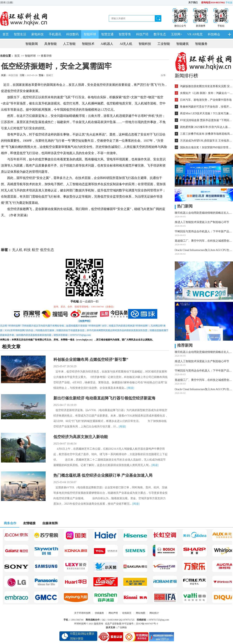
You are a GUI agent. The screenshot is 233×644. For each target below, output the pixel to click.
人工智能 (69, 44)
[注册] (10, 3)
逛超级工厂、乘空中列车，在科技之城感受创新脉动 (204, 241)
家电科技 (37, 34)
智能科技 (145, 44)
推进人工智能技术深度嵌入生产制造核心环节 (202, 222)
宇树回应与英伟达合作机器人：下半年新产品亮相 (204, 231)
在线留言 (127, 613)
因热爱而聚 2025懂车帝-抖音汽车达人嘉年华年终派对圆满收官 (206, 127)
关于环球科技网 (82, 613)
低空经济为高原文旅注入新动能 (81, 437)
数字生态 (160, 34)
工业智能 (164, 44)
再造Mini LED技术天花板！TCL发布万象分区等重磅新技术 (206, 113)
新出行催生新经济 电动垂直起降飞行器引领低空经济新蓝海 (104, 398)
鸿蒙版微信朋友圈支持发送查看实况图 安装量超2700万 (206, 86)
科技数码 (72, 34)
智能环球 (90, 34)
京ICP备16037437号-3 (147, 624)
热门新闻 (184, 206)
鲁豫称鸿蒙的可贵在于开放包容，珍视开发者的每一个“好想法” (206, 107)
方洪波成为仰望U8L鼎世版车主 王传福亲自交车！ (206, 141)
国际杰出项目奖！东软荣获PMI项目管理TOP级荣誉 (206, 147)
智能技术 (88, 44)
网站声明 (113, 613)
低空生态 (47, 250)
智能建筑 (183, 44)
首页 (6, 34)
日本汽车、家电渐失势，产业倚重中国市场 (206, 100)
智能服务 (201, 44)
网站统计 (154, 613)
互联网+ (177, 34)
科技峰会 (214, 34)
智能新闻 (32, 44)
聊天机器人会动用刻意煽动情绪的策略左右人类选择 (204, 213)
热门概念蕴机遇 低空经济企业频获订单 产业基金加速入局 (103, 475)
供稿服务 (99, 613)
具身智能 (50, 44)
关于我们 (193, 3)
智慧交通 (107, 34)
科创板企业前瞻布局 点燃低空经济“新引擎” (91, 359)
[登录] (3, 3)
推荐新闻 (184, 345)
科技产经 (142, 34)
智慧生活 (20, 34)
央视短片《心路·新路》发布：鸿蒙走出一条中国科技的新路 (206, 93)
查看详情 (46, 56)
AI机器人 (107, 44)
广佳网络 (122, 628)
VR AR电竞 (195, 34)
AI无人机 (126, 44)
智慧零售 (125, 34)
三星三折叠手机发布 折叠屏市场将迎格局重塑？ (206, 134)
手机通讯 (55, 34)
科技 (27, 250)
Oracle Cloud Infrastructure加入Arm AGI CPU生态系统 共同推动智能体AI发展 (204, 250)
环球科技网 (80, 624)
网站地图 (141, 613)
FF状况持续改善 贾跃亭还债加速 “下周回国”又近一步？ (206, 120)
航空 (35, 250)
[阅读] (130, 388)
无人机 (17, 250)
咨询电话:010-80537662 (213, 3)
